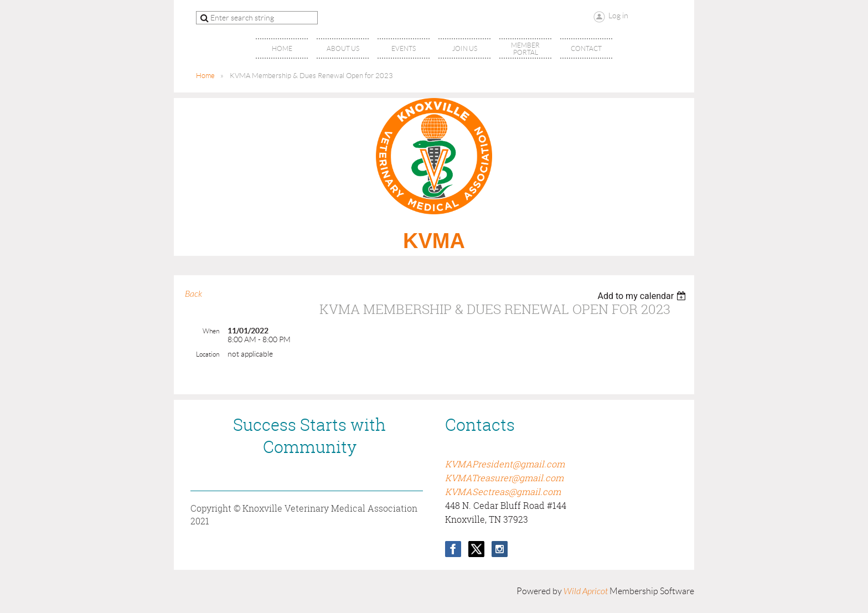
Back (193, 294)
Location (208, 354)
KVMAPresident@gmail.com (505, 464)
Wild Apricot (586, 591)
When (211, 331)
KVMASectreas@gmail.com (503, 492)
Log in (618, 16)
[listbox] (643, 296)
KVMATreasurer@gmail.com (504, 478)
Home (205, 76)
